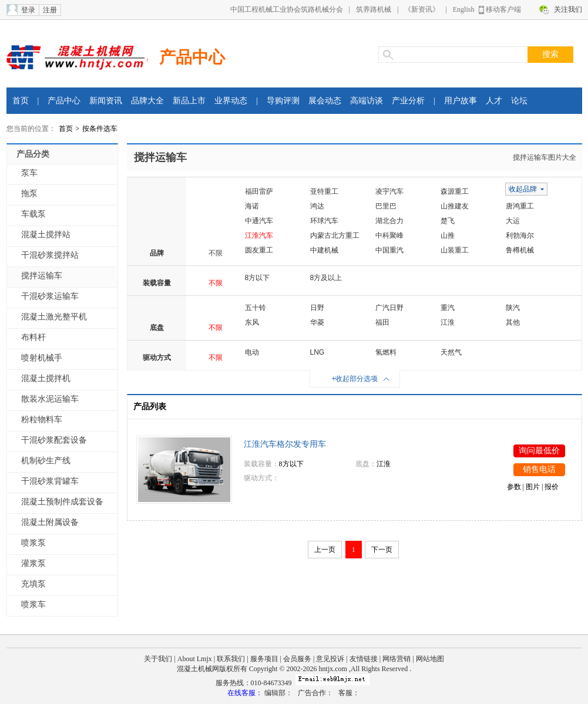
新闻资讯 (106, 101)
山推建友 (455, 206)
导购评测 (283, 101)
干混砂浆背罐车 (50, 481)
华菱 (317, 322)
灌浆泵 (33, 563)
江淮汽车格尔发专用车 (285, 444)
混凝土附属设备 (50, 522)
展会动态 (325, 101)
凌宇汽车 (389, 191)
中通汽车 (259, 221)
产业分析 (408, 101)
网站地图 (430, 659)
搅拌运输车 (42, 276)
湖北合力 (389, 221)
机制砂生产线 (46, 461)
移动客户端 (503, 9)
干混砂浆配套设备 (54, 440)
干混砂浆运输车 (50, 296)
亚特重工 (324, 191)
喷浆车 (33, 604)
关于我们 (158, 659)
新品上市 (189, 101)
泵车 (29, 173)
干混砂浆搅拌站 (50, 255)
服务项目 (264, 659)
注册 (50, 10)
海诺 (252, 206)
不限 (216, 253)
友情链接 (364, 659)
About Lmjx (195, 659)
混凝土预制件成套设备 (62, 502)
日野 (317, 308)
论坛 (519, 101)
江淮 (448, 322)
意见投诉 (330, 659)
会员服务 (297, 659)
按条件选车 (100, 129)
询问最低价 (539, 451)
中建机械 (324, 250)
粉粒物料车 (42, 420)
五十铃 (256, 308)
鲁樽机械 (520, 250)
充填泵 (33, 584)
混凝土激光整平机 (54, 317)
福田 (382, 322)
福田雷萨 (259, 191)
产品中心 (192, 57)
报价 (552, 487)
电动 (252, 352)
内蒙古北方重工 (335, 235)
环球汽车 (324, 221)
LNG (317, 352)
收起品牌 (523, 189)
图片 (533, 487)
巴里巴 (386, 206)
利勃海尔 (520, 235)
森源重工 (455, 191)
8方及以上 (326, 278)
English (464, 9)
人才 (494, 101)
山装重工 (455, 250)
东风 (252, 322)
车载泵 (33, 214)
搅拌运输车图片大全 (545, 157)
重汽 (448, 308)
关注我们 (568, 9)
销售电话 (539, 469)
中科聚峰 (389, 235)
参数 (514, 487)
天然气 (451, 352)
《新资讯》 (422, 9)
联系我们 (231, 659)
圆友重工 (259, 250)
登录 (28, 10)
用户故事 (461, 101)
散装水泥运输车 (50, 399)
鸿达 (317, 206)
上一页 (325, 550)
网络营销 (397, 659)
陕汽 (513, 308)
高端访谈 (367, 101)
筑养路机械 (374, 9)
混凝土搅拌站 (46, 235)
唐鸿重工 (520, 206)
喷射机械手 (42, 358)
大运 (513, 221)
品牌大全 (147, 101)
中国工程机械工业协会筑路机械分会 (287, 9)
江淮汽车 (259, 235)
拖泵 (29, 193)
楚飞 (448, 221)
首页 (21, 101)
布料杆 (33, 337)
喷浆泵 (33, 543)
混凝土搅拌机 (46, 378)
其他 (513, 322)
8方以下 (258, 278)
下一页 (382, 550)
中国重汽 (389, 250)
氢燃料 (386, 352)
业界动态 (231, 101)
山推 (448, 235)
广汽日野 (389, 308)
